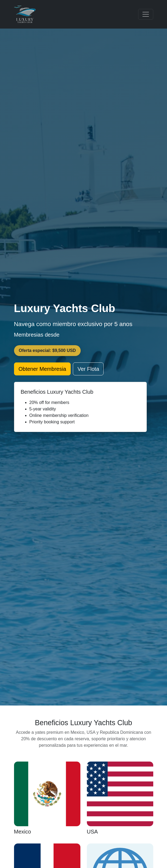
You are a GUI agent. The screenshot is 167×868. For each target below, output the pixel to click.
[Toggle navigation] (146, 14)
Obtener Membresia (42, 369)
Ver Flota (88, 369)
